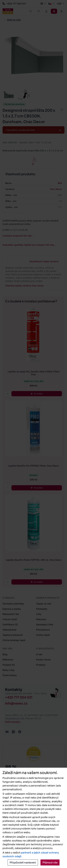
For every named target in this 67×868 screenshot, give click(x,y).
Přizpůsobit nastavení (23, 862)
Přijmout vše (50, 862)
